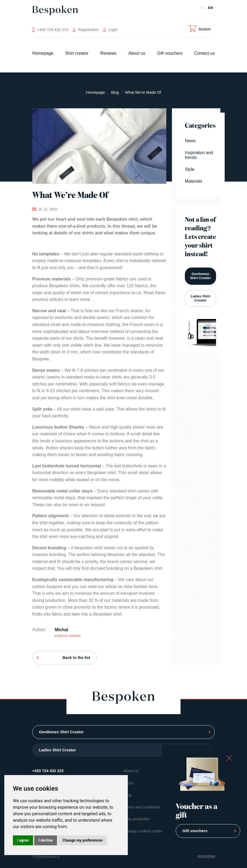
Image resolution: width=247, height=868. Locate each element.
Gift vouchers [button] (195, 831)
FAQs (128, 783)
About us (137, 53)
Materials (194, 181)
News (190, 141)
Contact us (204, 53)
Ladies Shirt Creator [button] (200, 298)
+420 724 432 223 (48, 771)
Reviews (108, 53)
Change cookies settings (145, 831)
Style (190, 169)
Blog (115, 92)
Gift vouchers (170, 53)
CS (202, 8)
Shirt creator (77, 53)
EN (211, 8)
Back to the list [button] (76, 658)
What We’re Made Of (143, 92)
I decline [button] (46, 840)
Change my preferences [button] (82, 840)
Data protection (137, 819)
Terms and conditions (142, 807)
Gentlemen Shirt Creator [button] (200, 276)
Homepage (43, 53)
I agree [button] (23, 840)
